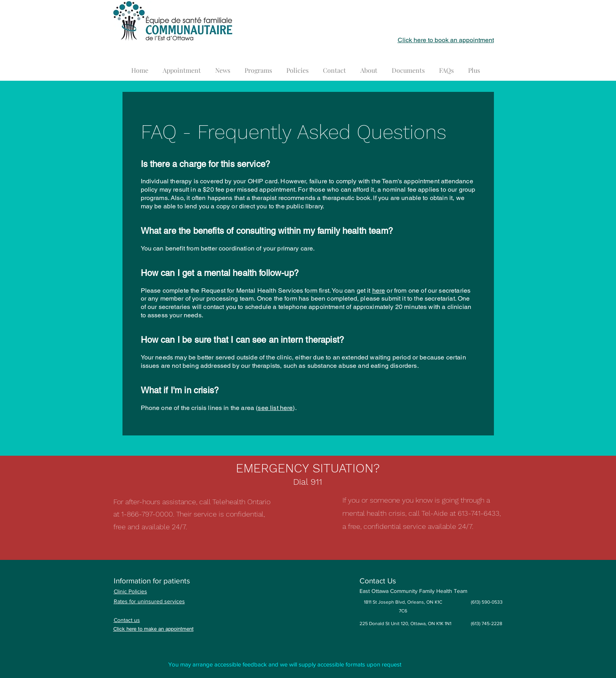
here (379, 290)
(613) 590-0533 (487, 602)
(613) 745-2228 (487, 624)
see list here (275, 408)
